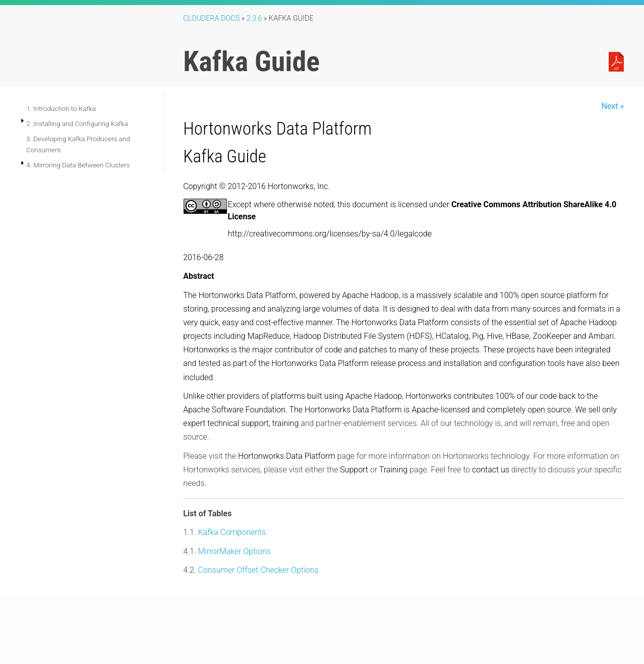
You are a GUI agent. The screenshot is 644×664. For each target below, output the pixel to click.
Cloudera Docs (211, 18)
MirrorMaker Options (234, 551)
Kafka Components (232, 532)
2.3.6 (254, 18)
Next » (612, 106)
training (285, 423)
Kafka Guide (225, 156)
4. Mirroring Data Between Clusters (78, 165)
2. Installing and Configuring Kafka (77, 124)
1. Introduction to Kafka (61, 108)
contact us (491, 470)
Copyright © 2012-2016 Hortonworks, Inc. (256, 186)
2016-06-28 (203, 257)
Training (393, 470)
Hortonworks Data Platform (277, 129)
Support (354, 470)
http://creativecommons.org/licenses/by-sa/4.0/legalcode (330, 234)
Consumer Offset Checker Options (258, 570)
